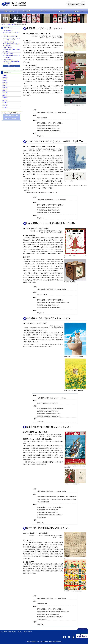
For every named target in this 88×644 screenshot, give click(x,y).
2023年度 (5, 78)
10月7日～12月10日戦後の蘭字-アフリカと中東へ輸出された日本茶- (12, 44)
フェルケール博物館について (8, 632)
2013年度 (5, 103)
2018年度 (5, 90)
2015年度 (5, 98)
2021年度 (5, 83)
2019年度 (5, 88)
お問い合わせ (28, 632)
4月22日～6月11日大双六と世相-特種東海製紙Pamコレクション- (12, 61)
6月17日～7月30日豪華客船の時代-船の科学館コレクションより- (12, 55)
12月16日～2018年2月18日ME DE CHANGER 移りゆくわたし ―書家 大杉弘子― (12, 38)
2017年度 (5, 93)
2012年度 (5, 105)
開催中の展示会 (11, 24)
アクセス (20, 632)
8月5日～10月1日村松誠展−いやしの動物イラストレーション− (12, 50)
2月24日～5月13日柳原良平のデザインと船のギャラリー (12, 32)
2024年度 (5, 75)
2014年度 (5, 100)
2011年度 (5, 108)
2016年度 (5, 95)
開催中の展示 (11, 66)
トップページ (4, 24)
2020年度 (5, 85)
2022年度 (5, 80)
